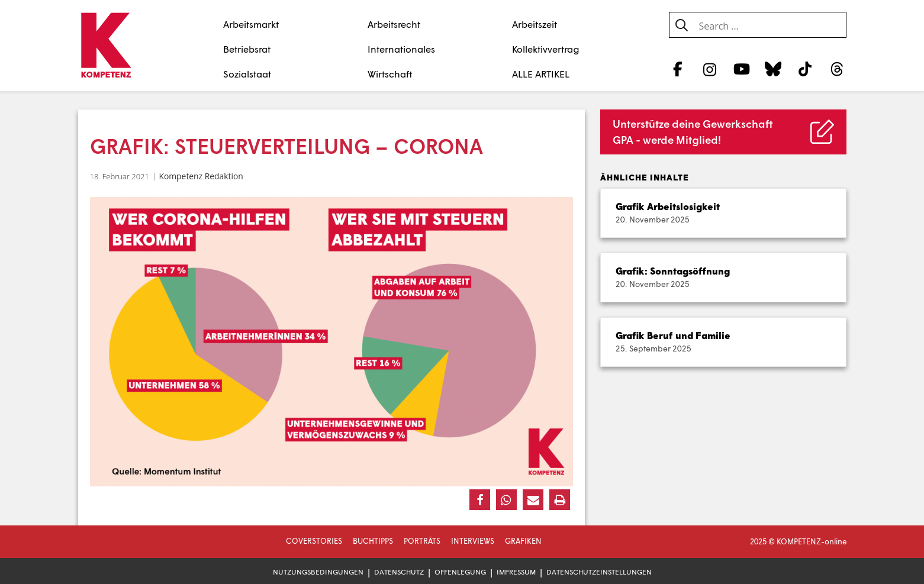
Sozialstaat (247, 74)
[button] (480, 500)
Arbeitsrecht (394, 24)
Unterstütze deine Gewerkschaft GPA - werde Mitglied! (693, 132)
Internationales (401, 49)
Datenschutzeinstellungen (599, 572)
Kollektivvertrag (546, 49)
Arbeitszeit (535, 24)
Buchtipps (373, 541)
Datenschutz (399, 572)
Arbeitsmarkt (251, 24)
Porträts (422, 541)
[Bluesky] (773, 69)
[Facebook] (678, 69)
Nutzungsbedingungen (318, 572)
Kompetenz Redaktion (201, 176)
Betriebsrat (247, 49)
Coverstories (314, 541)
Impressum (516, 572)
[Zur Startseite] (106, 46)
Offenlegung (460, 572)
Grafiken (523, 541)
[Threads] (837, 69)
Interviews (473, 541)
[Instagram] (709, 69)
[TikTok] (805, 69)
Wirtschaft (390, 74)
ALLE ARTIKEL (541, 74)
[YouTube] (741, 69)
